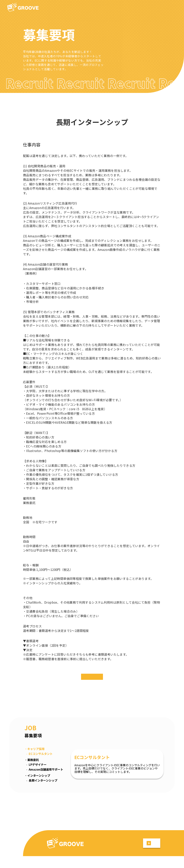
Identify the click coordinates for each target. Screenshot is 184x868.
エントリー (92, 683)
